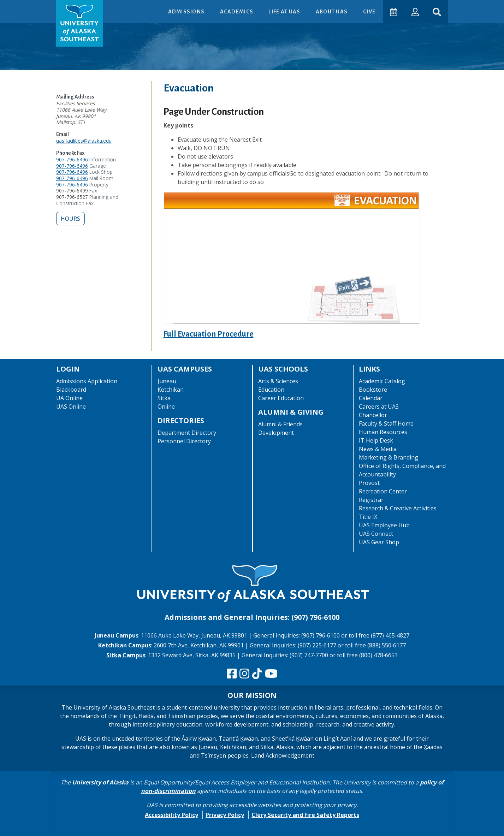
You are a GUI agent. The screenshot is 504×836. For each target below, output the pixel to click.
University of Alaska (100, 782)
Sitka (164, 398)
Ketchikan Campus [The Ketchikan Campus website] (125, 645)
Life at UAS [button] (284, 12)
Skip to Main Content (33, 7)
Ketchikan (171, 390)
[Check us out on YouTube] (271, 674)
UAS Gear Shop (379, 542)
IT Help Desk (376, 440)
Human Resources (383, 432)
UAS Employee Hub (384, 525)
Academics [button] (237, 12)
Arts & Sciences (278, 381)
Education (271, 390)
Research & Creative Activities (398, 508)
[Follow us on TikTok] (257, 674)
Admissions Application (87, 381)
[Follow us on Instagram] (244, 674)
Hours (70, 219)
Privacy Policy (225, 815)
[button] (415, 11)
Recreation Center (383, 491)
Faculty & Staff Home (386, 423)
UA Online (69, 398)
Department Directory (187, 433)
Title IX (368, 517)
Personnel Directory (184, 441)
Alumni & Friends (280, 424)
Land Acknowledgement (283, 755)
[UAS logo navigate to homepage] (79, 23)
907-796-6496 (72, 159)
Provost (369, 483)
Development (276, 433)
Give (369, 12)
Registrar (371, 500)
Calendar (371, 398)
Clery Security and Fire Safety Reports (305, 815)
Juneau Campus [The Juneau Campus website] (117, 635)
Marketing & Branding (389, 457)
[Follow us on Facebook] (232, 674)
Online (166, 407)
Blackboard (71, 390)
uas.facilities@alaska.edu (84, 141)
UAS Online (71, 407)
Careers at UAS (379, 407)
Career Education (281, 398)
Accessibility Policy (171, 815)
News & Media (378, 449)
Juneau (167, 381)
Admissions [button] (186, 12)
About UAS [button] (332, 12)
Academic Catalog (382, 381)
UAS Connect (376, 534)
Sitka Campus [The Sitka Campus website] (126, 655)
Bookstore (373, 390)
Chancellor (373, 415)
